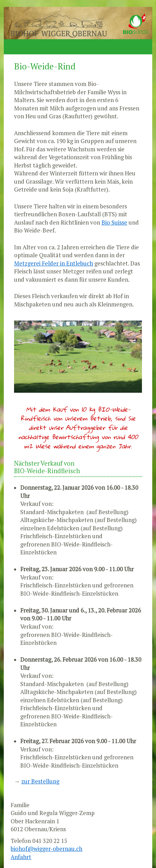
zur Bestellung (40, 781)
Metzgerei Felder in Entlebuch (53, 263)
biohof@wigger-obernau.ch (46, 849)
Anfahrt (21, 857)
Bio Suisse (114, 223)
